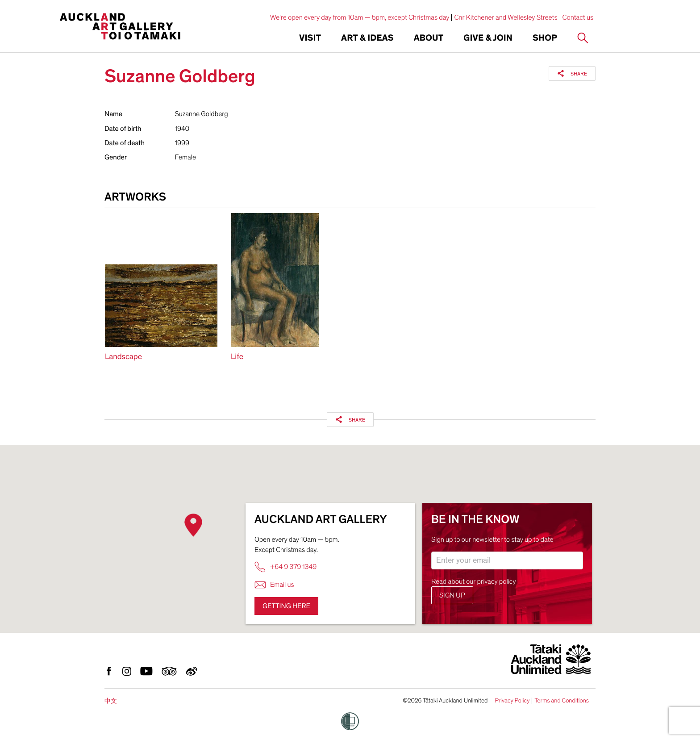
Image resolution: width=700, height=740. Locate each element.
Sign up (452, 595)
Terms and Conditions (562, 701)
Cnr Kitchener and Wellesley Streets (506, 17)
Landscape (123, 357)
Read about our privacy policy (474, 581)
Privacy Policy (512, 701)
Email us (274, 585)
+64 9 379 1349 (285, 567)
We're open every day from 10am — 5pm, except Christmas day (360, 17)
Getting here (286, 606)
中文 (111, 701)
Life (237, 357)
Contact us (578, 17)
